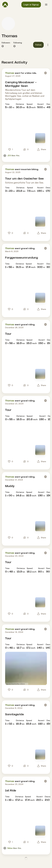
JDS (9, 155)
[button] (31, 5)
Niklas (10, 848)
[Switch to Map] (40, 138)
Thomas (9, 36)
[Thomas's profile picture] (8, 24)
